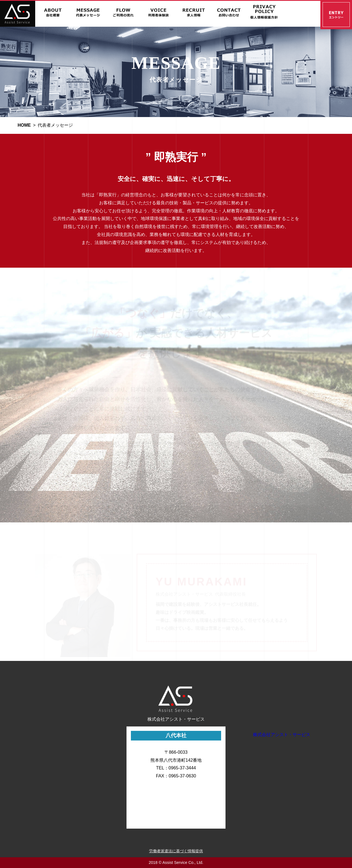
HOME (24, 125)
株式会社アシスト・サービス (282, 735)
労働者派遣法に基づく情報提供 (176, 851)
